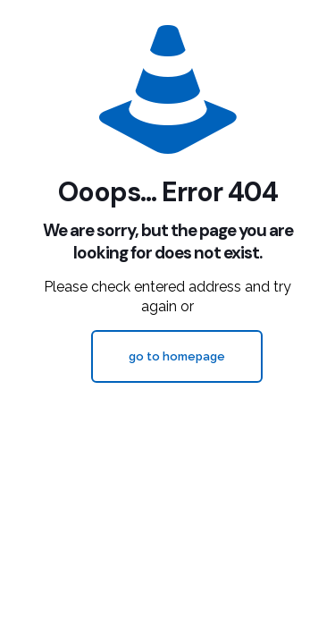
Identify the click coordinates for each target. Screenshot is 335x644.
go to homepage (177, 356)
